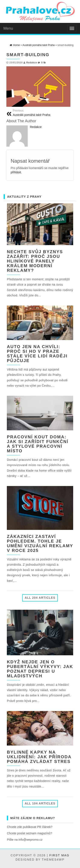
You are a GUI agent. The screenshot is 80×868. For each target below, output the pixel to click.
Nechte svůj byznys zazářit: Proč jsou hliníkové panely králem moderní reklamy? (35, 261)
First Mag (59, 855)
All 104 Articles (40, 803)
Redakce (32, 62)
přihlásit (16, 172)
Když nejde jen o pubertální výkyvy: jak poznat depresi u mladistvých (40, 669)
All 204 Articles (40, 598)
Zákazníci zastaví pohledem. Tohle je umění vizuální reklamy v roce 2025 (40, 543)
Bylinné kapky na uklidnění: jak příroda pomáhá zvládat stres (39, 757)
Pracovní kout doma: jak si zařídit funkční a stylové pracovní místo (38, 444)
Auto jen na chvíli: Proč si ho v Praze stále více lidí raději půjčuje (37, 354)
